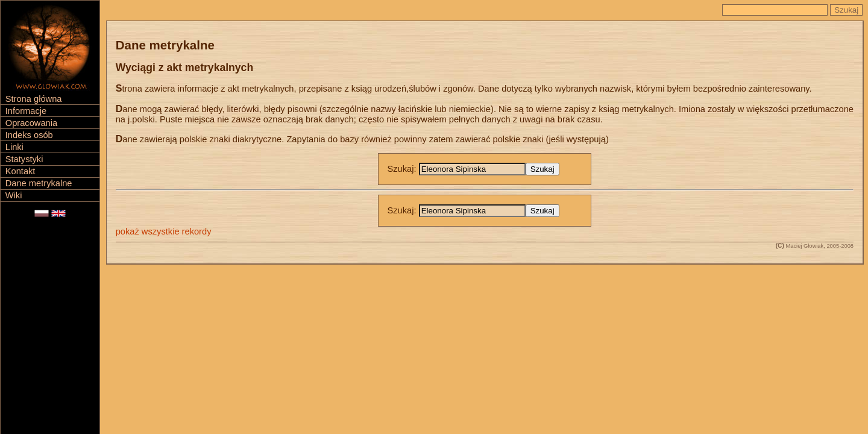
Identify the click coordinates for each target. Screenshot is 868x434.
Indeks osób (29, 135)
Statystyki (24, 159)
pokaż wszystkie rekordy (164, 231)
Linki (14, 147)
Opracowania (31, 123)
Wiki (14, 195)
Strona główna (34, 99)
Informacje (26, 111)
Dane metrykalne (39, 183)
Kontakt (20, 171)
